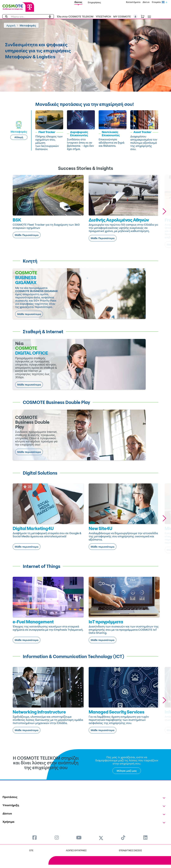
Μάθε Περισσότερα (27, 235)
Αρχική (11, 25)
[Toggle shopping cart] (144, 16)
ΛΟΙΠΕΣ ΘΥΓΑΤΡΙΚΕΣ (76, 850)
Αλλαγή (19, 137)
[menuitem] (35, 837)
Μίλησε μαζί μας (127, 771)
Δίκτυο (146, 2)
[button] (135, 16)
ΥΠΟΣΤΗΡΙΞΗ (103, 16)
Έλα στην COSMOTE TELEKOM (75, 16)
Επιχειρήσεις (94, 2)
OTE (31, 850)
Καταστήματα (133, 2)
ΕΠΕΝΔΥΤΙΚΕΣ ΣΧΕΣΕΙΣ (130, 850)
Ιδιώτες (78, 2)
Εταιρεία (156, 2)
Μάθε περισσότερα (29, 314)
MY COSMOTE (122, 16)
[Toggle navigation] (149, 17)
